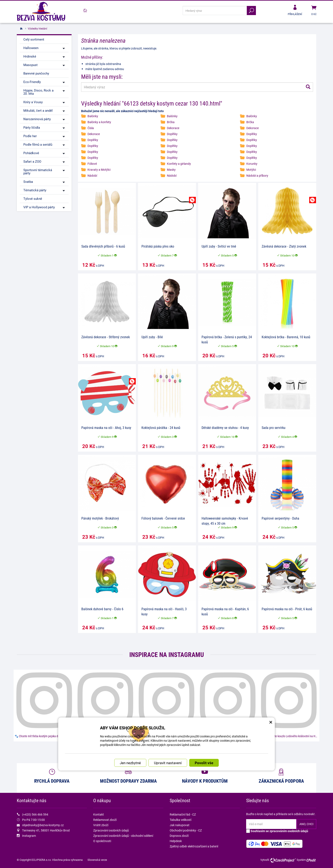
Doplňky (172, 134)
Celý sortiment (34, 39)
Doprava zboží (179, 836)
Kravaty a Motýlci (99, 170)
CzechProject (283, 860)
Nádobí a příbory (257, 175)
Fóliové (92, 164)
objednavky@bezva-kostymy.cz (43, 825)
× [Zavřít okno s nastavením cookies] (271, 670)
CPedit (311, 860)
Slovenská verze (97, 860)
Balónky (93, 116)
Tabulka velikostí (181, 820)
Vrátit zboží (101, 825)
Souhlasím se (277, 831)
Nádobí (92, 175)
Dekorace (173, 128)
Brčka (171, 122)
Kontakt (99, 814)
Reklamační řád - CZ (183, 814)
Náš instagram (166, 749)
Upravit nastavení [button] (168, 712)
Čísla (91, 128)
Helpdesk (176, 841)
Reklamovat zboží (105, 820)
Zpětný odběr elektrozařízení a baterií (194, 846)
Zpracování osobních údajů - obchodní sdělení (123, 836)
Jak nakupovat (180, 825)
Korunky (252, 164)
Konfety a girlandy (179, 164)
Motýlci (251, 170)
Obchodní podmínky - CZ (186, 830)
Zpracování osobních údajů (111, 830)
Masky (171, 170)
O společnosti (102, 841)
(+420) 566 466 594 (35, 814)
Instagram (29, 836)
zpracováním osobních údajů (289, 831)
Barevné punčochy (36, 73)
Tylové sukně (33, 199)
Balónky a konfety (99, 122)
